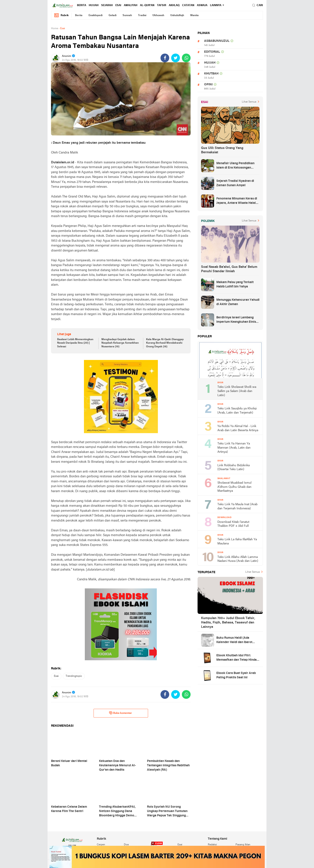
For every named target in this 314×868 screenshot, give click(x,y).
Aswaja (202, 5)
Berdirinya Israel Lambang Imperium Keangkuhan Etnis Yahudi (236, 320)
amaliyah (131, 5)
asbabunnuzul (217, 41)
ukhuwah (158, 15)
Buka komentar (120, 713)
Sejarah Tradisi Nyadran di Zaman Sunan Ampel (235, 183)
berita (82, 5)
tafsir (162, 5)
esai (118, 5)
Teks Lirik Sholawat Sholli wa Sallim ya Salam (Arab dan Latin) (237, 391)
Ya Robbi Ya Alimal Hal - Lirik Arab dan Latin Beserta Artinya (238, 428)
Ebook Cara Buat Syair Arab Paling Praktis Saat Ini (236, 675)
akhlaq (174, 5)
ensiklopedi (96, 15)
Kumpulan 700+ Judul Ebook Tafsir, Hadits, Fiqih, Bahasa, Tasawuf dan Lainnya (228, 623)
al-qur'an (147, 5)
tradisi (142, 15)
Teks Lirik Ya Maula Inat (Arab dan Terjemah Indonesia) (237, 507)
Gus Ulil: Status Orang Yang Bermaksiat (222, 150)
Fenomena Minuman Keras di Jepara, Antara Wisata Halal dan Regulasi (237, 201)
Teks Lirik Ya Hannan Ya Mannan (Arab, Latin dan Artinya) (234, 448)
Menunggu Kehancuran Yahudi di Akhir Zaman (238, 302)
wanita (194, 15)
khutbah (211, 74)
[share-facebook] (165, 58)
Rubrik (61, 15)
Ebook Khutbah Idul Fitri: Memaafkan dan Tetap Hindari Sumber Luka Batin (238, 658)
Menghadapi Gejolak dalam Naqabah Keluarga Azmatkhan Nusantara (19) (120, 343)
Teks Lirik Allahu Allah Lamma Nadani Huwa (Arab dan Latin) (238, 559)
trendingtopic (74, 676)
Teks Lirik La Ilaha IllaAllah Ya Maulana (237, 542)
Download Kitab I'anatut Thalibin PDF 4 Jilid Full (233, 524)
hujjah (94, 5)
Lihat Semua (249, 102)
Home (55, 29)
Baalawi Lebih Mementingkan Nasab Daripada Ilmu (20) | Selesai (75, 343)
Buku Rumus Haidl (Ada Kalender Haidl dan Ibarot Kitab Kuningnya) (234, 640)
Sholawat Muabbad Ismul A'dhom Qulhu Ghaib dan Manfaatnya (234, 487)
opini (208, 85)
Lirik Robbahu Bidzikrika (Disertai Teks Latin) (234, 468)
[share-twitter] (176, 58)
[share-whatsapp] (186, 58)
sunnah (127, 15)
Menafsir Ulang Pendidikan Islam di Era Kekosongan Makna (235, 166)
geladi (113, 15)
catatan (188, 5)
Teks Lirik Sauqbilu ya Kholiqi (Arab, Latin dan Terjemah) (237, 411)
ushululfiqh (177, 15)
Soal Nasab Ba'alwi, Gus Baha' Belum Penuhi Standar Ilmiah (229, 269)
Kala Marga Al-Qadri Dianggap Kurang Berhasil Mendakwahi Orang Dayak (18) (165, 343)
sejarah (107, 5)
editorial (212, 52)
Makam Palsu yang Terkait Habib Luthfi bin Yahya (235, 285)
